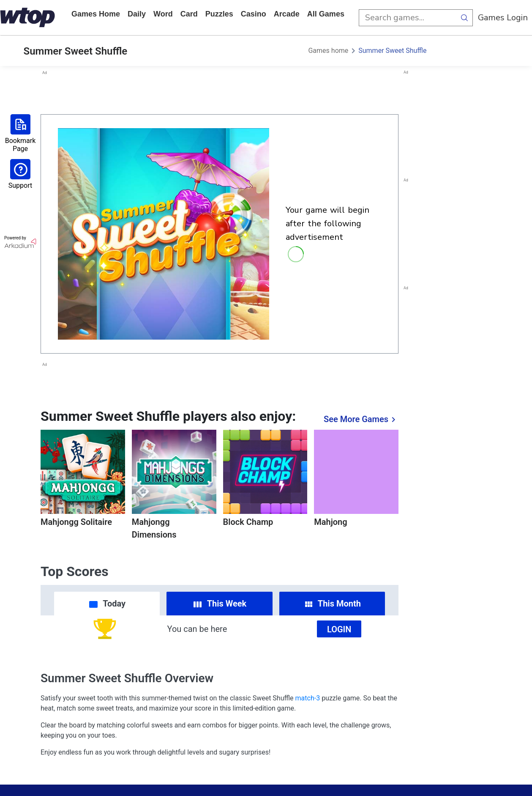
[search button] (464, 18)
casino (254, 14)
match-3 (308, 698)
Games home (96, 14)
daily (137, 14)
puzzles (219, 14)
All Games (326, 14)
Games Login (503, 18)
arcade (287, 14)
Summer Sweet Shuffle (392, 51)
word (163, 14)
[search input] (407, 18)
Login (339, 629)
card (189, 14)
